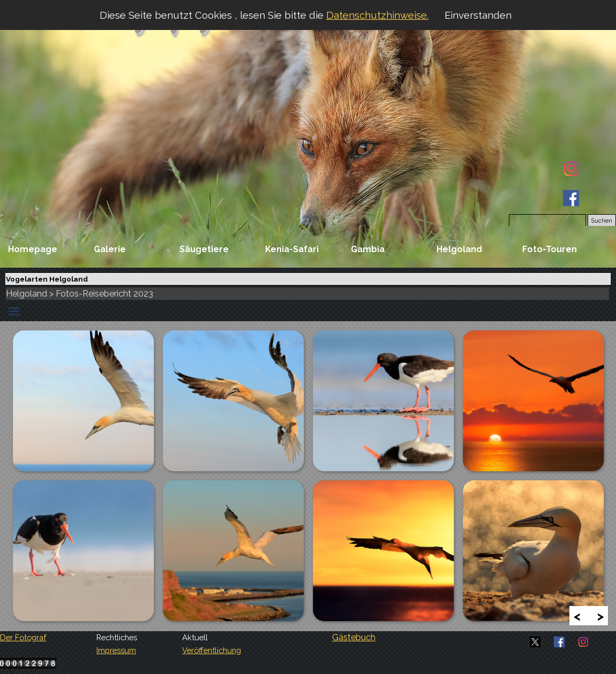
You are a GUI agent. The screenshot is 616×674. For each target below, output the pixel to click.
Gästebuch (354, 637)
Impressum (116, 650)
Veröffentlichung (212, 650)
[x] (535, 642)
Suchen (602, 221)
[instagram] (571, 169)
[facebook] (571, 198)
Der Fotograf (23, 637)
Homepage (33, 249)
